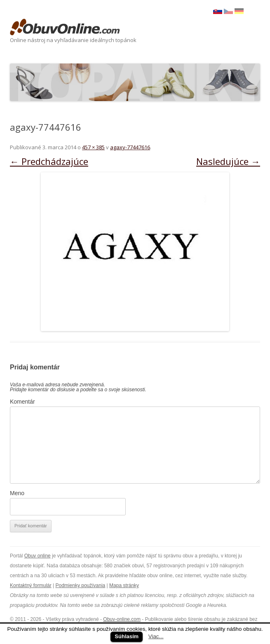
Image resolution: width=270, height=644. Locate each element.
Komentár (22, 402)
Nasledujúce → (228, 161)
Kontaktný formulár (31, 585)
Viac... (156, 636)
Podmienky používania (81, 585)
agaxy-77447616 (130, 147)
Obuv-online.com (122, 619)
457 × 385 (93, 147)
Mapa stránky (124, 585)
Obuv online (38, 556)
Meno (17, 493)
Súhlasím (127, 636)
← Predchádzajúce (49, 161)
